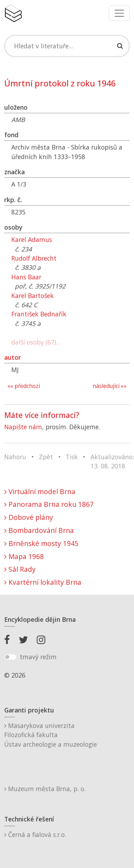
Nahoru (15, 457)
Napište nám (23, 427)
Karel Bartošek (33, 296)
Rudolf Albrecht (34, 258)
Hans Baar (26, 277)
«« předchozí (24, 386)
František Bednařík (39, 314)
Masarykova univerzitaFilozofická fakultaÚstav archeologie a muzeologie (51, 735)
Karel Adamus (32, 239)
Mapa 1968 (24, 556)
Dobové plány (29, 517)
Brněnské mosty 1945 (41, 543)
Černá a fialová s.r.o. (35, 834)
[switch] (10, 657)
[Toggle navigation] (119, 13)
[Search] (67, 46)
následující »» (110, 386)
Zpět (46, 457)
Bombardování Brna (39, 530)
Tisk (72, 457)
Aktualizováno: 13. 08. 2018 (112, 461)
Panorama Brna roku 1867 (49, 504)
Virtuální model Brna (40, 491)
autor (13, 357)
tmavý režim (38, 657)
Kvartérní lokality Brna (43, 582)
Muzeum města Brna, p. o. (45, 789)
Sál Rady (20, 569)
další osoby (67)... (36, 342)
